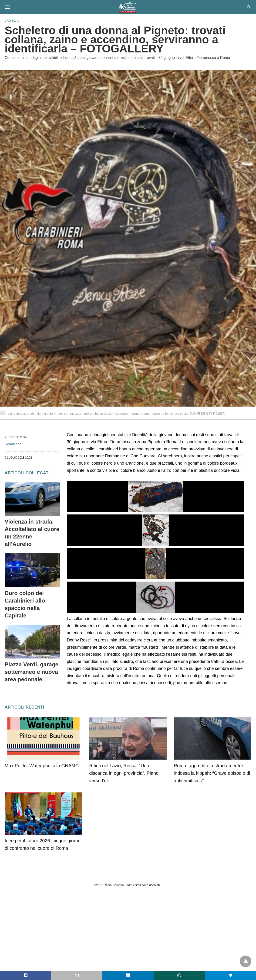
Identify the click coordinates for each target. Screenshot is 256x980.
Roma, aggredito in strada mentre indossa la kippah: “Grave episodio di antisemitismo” (212, 773)
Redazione (13, 444)
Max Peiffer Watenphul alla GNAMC (42, 766)
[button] (156, 497)
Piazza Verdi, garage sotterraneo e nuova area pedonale (32, 672)
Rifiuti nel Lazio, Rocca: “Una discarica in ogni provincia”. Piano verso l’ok (124, 773)
